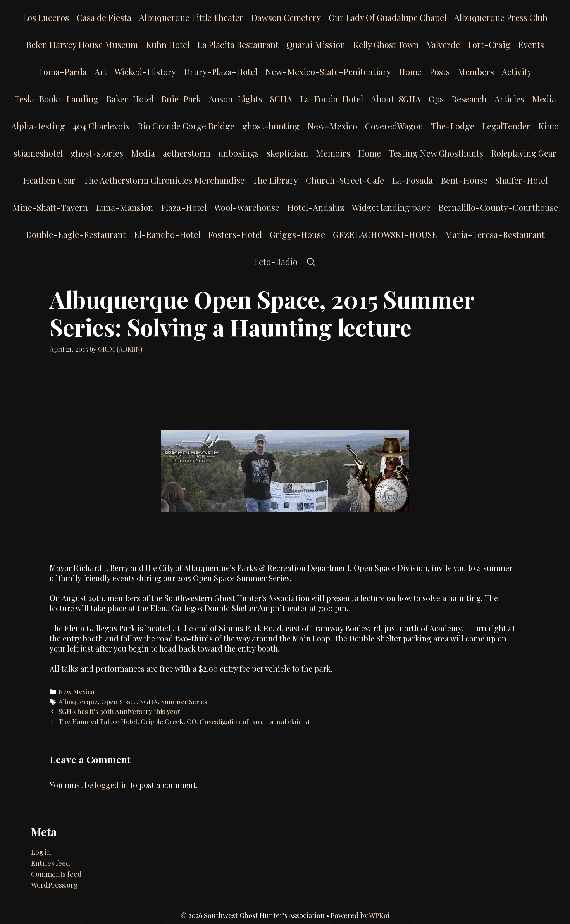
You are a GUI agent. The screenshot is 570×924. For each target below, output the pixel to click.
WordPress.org (54, 885)
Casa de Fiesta (104, 17)
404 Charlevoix (101, 126)
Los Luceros (46, 17)
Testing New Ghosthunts (436, 153)
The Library (275, 180)
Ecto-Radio (276, 262)
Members (476, 72)
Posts (440, 72)
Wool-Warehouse (247, 207)
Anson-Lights (236, 99)
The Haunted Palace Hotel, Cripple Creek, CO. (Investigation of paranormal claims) (184, 721)
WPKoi (379, 915)
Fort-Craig (489, 45)
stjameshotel (38, 153)
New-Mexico (332, 126)
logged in (111, 785)
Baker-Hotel (130, 99)
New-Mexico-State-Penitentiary (328, 72)
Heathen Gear (49, 180)
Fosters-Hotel (235, 234)
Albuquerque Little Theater (191, 17)
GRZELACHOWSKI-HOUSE (385, 234)
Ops (436, 99)
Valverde (443, 45)
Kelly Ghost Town (386, 45)
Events (531, 45)
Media (544, 99)
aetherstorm (187, 153)
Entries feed (51, 863)
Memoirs (333, 153)
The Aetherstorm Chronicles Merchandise (164, 180)
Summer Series (184, 702)
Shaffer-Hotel (521, 180)
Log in (41, 852)
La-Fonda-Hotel (331, 99)
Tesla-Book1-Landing (56, 99)
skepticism (287, 153)
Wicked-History (145, 72)
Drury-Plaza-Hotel (220, 72)
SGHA (281, 99)
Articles (509, 99)
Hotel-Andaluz (316, 207)
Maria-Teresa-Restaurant (495, 234)
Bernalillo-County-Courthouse (498, 207)
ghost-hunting (271, 126)
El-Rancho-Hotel (167, 234)
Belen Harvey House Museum (82, 45)
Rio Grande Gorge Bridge (186, 126)
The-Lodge (453, 126)
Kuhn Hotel (168, 45)
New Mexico (76, 691)
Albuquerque (78, 702)
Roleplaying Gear (524, 153)
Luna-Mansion (124, 207)
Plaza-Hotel (184, 207)
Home (410, 72)
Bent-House (464, 180)
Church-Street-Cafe (345, 180)
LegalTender (506, 126)
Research (469, 99)
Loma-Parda (63, 72)
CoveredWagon (394, 126)
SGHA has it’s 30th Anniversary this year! (120, 711)
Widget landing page (391, 207)
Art (101, 72)
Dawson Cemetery (286, 17)
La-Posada (412, 180)
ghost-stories (97, 153)
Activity (517, 72)
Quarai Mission (316, 45)
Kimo (548, 126)
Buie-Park (181, 99)
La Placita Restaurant (238, 45)
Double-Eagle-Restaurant (76, 234)
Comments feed (56, 874)
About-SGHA (396, 99)
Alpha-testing (38, 126)
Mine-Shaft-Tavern (50, 207)
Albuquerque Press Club (501, 17)
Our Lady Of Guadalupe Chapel (387, 17)
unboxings (239, 153)
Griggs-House (297, 234)
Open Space (119, 702)
